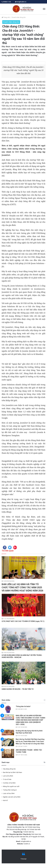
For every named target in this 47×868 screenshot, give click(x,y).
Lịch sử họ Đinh (8, 776)
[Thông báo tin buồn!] (8, 709)
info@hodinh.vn (21, 2)
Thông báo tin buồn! (23, 706)
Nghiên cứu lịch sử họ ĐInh (12, 797)
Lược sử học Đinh (9, 793)
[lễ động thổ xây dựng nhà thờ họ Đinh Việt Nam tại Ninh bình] (8, 733)
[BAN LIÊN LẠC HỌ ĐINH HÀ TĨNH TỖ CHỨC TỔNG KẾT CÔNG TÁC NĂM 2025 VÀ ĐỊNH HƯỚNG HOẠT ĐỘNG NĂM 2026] (23, 568)
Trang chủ (6, 17)
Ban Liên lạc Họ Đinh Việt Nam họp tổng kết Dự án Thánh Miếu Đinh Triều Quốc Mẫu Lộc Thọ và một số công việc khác (30, 741)
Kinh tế (5, 800)
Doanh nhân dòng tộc (19, 17)
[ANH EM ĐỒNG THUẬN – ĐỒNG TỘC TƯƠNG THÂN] (8, 753)
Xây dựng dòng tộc (9, 769)
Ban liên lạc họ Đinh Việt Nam (13, 772)
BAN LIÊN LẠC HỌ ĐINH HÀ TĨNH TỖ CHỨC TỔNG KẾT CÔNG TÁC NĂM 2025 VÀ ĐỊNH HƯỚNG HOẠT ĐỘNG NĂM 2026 (22, 587)
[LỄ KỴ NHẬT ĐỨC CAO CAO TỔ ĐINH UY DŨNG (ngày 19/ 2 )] (23, 605)
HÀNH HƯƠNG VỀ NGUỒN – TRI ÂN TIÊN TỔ (18, 689)
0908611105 (7, 2)
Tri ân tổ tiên (7, 779)
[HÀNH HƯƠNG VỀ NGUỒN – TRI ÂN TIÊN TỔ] (23, 673)
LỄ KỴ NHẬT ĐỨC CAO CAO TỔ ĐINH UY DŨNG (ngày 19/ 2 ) (23, 621)
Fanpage (24, 859)
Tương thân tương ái (10, 790)
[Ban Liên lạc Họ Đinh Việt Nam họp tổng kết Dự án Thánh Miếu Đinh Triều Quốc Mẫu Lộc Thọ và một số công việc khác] (8, 742)
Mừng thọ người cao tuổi (11, 786)
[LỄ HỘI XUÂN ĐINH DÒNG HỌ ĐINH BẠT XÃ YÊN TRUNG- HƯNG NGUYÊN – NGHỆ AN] (23, 639)
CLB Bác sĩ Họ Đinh (9, 783)
